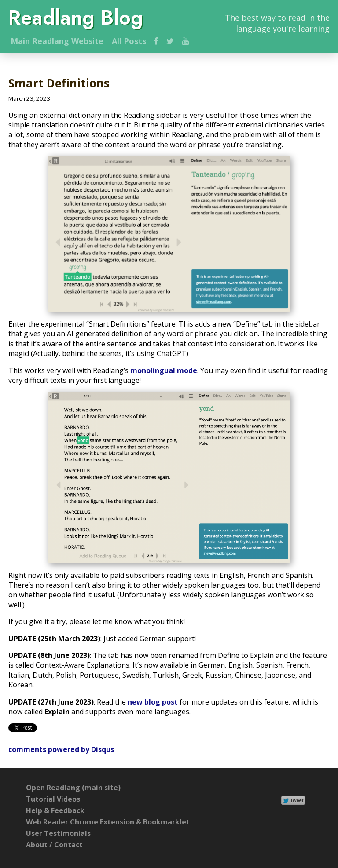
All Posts (129, 41)
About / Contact (54, 845)
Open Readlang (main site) (73, 788)
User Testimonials (58, 833)
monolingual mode (164, 370)
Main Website (57, 41)
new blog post (153, 702)
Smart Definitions (59, 83)
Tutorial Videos (53, 799)
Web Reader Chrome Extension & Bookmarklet (108, 822)
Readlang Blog (76, 18)
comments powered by (61, 749)
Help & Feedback (55, 810)
